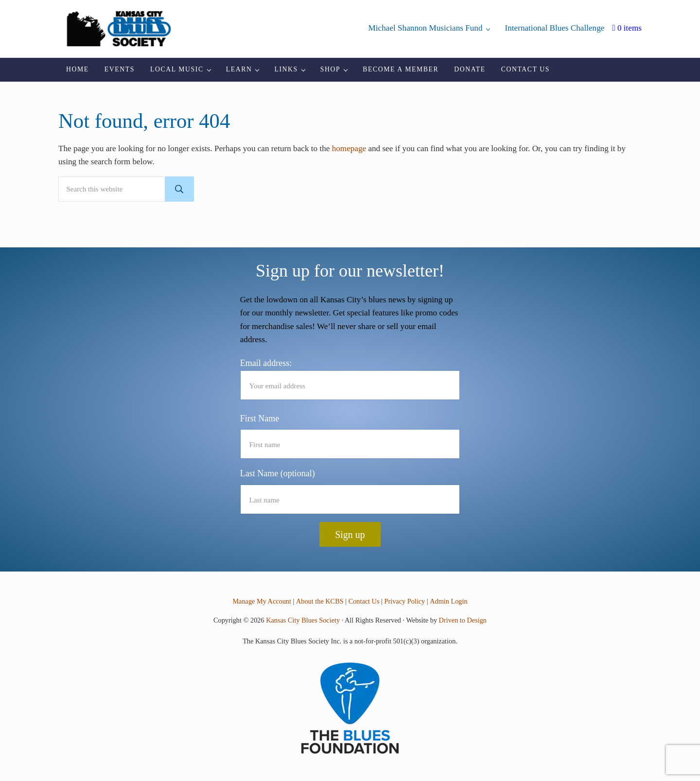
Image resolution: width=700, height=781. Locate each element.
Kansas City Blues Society (303, 621)
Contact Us (364, 602)
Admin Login (448, 602)
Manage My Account (262, 602)
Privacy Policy (405, 602)
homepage (349, 155)
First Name (260, 418)
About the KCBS (320, 602)
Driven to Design (463, 621)
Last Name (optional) (278, 474)
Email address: (350, 379)
